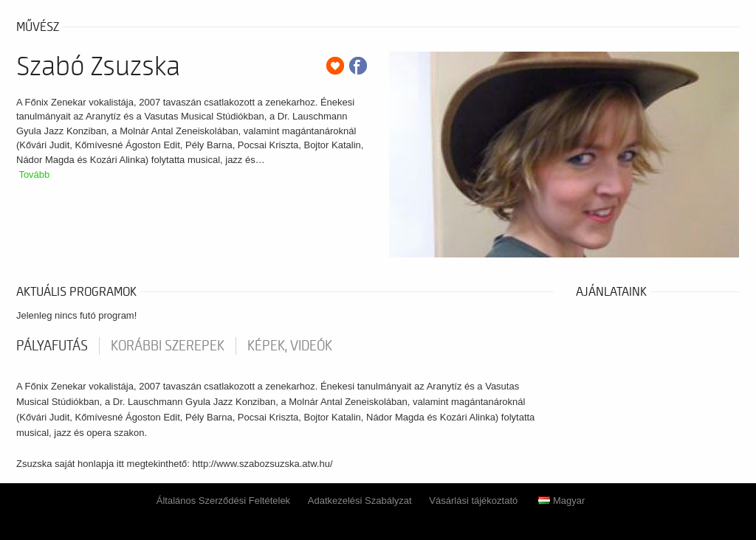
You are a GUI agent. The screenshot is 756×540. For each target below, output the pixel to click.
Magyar (561, 501)
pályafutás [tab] (52, 346)
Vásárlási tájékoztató (473, 501)
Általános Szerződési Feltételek (223, 501)
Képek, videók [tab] (290, 346)
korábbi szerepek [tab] (168, 346)
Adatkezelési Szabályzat (360, 501)
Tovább (34, 174)
